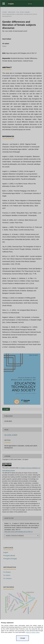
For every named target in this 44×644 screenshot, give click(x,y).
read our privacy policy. (33, 632)
